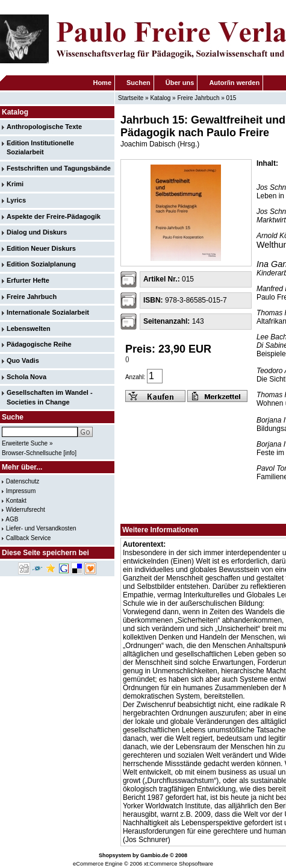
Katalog (160, 98)
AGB (12, 519)
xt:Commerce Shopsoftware (179, 864)
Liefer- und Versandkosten (41, 528)
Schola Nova (26, 377)
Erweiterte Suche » (27, 443)
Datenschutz (23, 481)
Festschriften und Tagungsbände (59, 168)
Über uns (180, 83)
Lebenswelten (29, 329)
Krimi (15, 184)
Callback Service (28, 538)
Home (102, 83)
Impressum (21, 491)
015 (232, 98)
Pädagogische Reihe (39, 344)
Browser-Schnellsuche (32, 453)
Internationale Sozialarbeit (48, 312)
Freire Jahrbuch (198, 98)
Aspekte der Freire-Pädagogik (54, 216)
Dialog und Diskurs (37, 232)
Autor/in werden (234, 83)
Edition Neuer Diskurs (41, 248)
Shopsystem (115, 855)
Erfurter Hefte (28, 280)
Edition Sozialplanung (41, 264)
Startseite (131, 98)
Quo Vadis (23, 360)
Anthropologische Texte (44, 127)
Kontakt (16, 501)
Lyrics (16, 200)
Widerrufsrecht (26, 510)
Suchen (138, 83)
